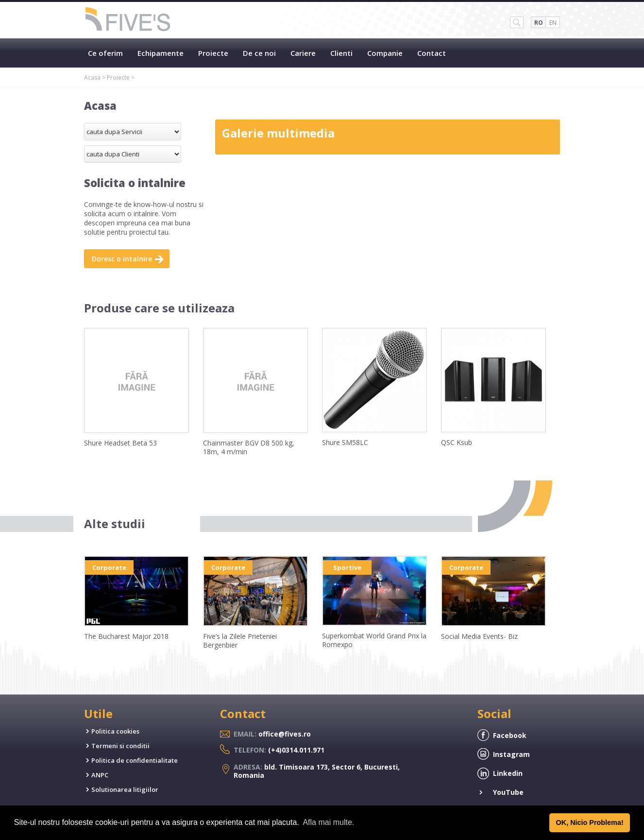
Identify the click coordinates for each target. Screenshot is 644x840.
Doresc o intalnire (122, 259)
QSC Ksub (457, 442)
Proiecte (213, 53)
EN (553, 23)
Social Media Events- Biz (479, 636)
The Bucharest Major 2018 (126, 636)
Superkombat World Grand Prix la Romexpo (374, 640)
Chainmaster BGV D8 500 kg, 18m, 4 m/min (249, 447)
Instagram (511, 754)
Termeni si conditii (120, 746)
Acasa (92, 77)
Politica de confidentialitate (135, 760)
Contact (432, 53)
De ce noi (259, 53)
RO (539, 23)
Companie (385, 53)
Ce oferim (105, 53)
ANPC (100, 775)
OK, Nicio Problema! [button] (590, 823)
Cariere (303, 53)
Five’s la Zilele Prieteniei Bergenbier (240, 641)
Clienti (341, 53)
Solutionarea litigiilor (125, 789)
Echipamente (161, 53)
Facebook (510, 735)
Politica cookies (115, 731)
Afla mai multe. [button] (328, 822)
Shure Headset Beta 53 (120, 443)
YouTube (508, 792)
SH (517, 22)
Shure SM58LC (345, 442)
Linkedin (508, 773)
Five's (128, 20)
